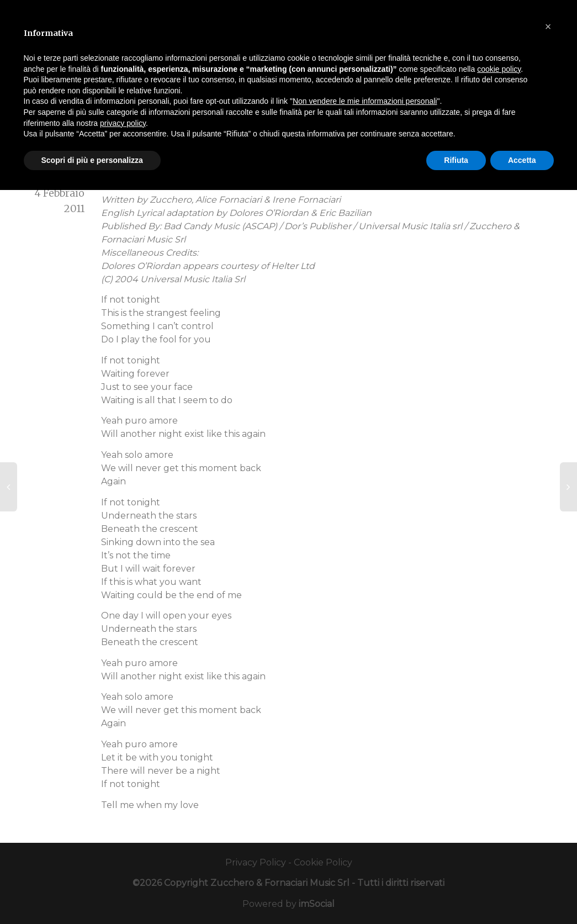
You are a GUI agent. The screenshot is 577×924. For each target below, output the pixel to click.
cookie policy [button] (499, 69)
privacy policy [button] (123, 123)
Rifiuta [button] (456, 160)
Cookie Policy (323, 862)
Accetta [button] (522, 160)
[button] (548, 27)
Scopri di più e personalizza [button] (92, 160)
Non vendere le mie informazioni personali (365, 101)
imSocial (317, 904)
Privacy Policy (256, 862)
